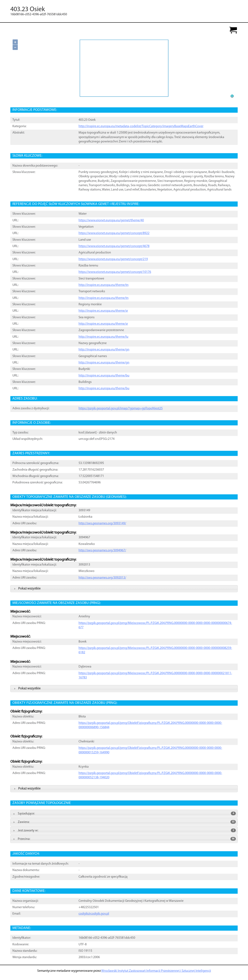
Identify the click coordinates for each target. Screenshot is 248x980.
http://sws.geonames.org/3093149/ (102, 523)
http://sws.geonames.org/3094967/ (102, 550)
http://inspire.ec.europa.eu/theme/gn (104, 350)
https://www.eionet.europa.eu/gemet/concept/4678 (114, 246)
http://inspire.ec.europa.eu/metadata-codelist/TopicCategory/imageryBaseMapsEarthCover (141, 126)
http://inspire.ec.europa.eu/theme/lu (103, 337)
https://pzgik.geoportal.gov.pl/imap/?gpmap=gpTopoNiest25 (121, 408)
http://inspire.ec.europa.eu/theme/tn (104, 285)
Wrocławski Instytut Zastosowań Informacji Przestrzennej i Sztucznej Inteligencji (156, 971)
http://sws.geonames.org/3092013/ (102, 578)
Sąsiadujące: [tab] (124, 813)
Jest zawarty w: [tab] (124, 830)
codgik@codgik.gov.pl (94, 914)
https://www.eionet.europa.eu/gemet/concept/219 (113, 259)
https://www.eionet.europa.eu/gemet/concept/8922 (114, 233)
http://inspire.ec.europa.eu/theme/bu (104, 376)
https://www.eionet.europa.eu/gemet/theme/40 (111, 220)
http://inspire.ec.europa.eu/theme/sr (103, 311)
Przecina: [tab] (124, 839)
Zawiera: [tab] (124, 822)
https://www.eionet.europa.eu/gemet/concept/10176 (115, 272)
